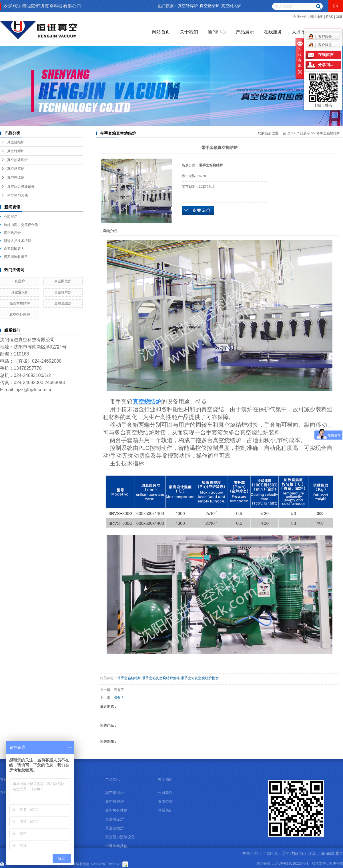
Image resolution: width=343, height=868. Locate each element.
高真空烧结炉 (20, 303)
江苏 (312, 853)
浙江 (303, 853)
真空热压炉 (12, 233)
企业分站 (300, 17)
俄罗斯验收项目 (16, 257)
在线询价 (198, 210)
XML (339, 17)
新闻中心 (217, 32)
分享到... (325, 65)
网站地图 (316, 17)
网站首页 (161, 32)
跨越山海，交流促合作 (21, 225)
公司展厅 (11, 217)
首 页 (287, 133)
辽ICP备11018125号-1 (291, 863)
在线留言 (326, 55)
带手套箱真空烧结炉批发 (200, 678)
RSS (330, 17)
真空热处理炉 (17, 160)
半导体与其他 (17, 195)
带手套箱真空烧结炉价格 (161, 678)
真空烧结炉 (210, 6)
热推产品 (250, 853)
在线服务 (273, 32)
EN (336, 6)
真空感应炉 (16, 169)
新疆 (330, 853)
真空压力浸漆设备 (21, 186)
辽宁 (285, 853)
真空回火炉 (231, 6)
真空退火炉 (20, 292)
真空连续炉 (16, 178)
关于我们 (189, 32)
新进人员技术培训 (17, 241)
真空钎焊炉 (188, 6)
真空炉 (20, 281)
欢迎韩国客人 (14, 249)
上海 (321, 853)
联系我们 (165, 810)
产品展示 (245, 32)
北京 (339, 853)
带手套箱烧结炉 (328, 133)
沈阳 (294, 853)
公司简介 (165, 793)
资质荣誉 (165, 802)
